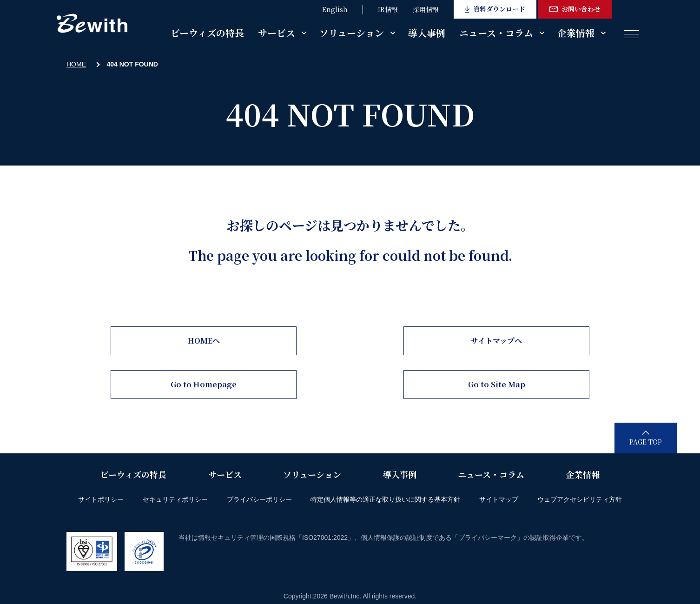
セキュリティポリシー (175, 499)
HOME (76, 64)
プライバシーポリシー (259, 499)
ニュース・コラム (496, 33)
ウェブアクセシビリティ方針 (580, 499)
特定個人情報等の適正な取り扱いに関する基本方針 (385, 499)
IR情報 (388, 9)
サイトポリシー (101, 499)
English (335, 9)
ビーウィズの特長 (207, 33)
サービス (277, 33)
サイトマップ (499, 499)
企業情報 (576, 33)
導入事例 (427, 33)
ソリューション (352, 33)
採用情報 (426, 9)
